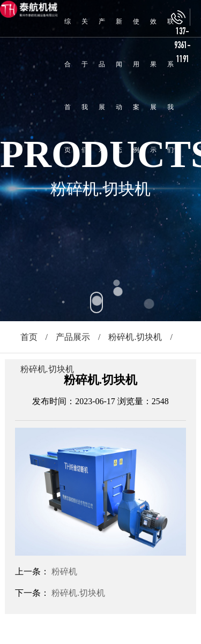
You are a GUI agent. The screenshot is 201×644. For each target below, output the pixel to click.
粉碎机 (64, 571)
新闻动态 (119, 86)
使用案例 (136, 86)
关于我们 (85, 86)
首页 (29, 337)
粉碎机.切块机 (135, 337)
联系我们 (170, 86)
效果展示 (153, 86)
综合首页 (68, 86)
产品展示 (102, 86)
